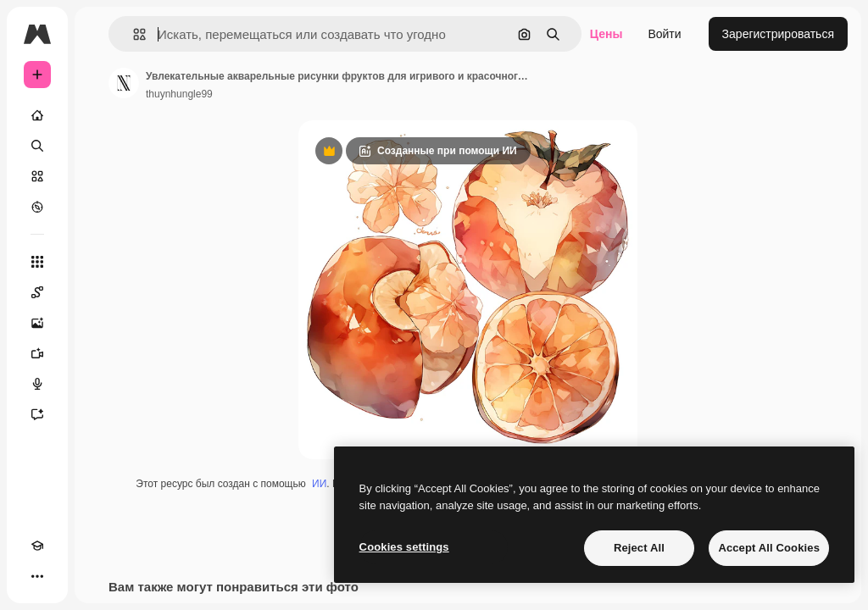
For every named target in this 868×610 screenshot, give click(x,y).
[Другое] (37, 576)
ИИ (319, 484)
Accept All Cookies (769, 548)
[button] (133, 34)
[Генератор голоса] (37, 384)
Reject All (639, 548)
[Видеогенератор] (37, 353)
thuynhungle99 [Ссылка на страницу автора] (179, 94)
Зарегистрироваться (778, 34)
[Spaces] (37, 292)
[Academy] (37, 546)
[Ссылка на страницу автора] (124, 83)
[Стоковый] (37, 176)
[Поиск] (37, 146)
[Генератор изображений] (37, 323)
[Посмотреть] (37, 207)
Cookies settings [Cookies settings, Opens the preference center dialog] (404, 547)
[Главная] (37, 115)
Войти (664, 34)
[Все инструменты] (37, 262)
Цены (606, 34)
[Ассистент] (37, 414)
